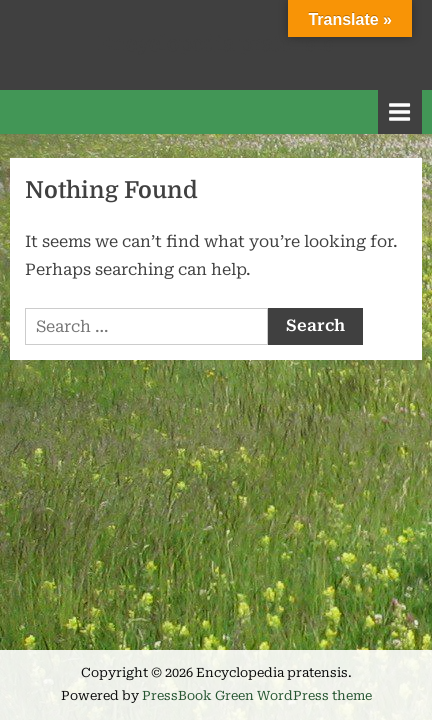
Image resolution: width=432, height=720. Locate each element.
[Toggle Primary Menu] (400, 111)
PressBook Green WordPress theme (257, 695)
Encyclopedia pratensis (216, 44)
